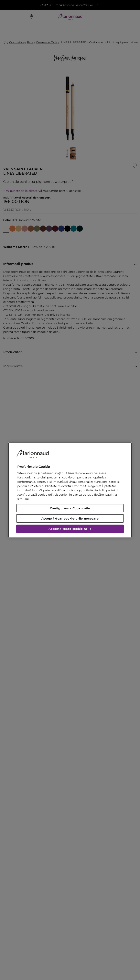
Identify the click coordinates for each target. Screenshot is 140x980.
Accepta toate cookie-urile (70, 529)
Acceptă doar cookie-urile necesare (70, 519)
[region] (70, 490)
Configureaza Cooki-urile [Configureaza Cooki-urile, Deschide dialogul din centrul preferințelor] (70, 508)
